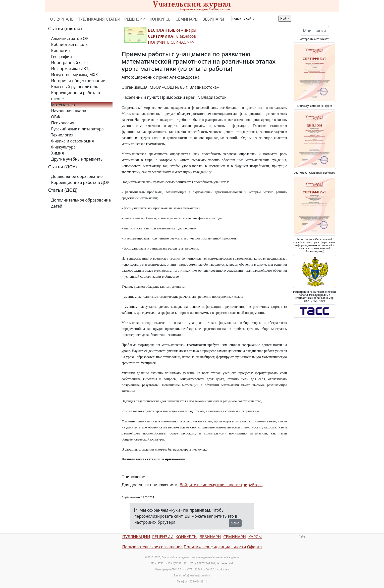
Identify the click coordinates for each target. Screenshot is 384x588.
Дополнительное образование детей (81, 203)
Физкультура (64, 147)
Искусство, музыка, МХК (75, 75)
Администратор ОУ (70, 38)
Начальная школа (69, 111)
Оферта (255, 547)
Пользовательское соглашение (152, 547)
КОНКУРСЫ (161, 19)
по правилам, (197, 510)
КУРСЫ (255, 537)
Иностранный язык (70, 63)
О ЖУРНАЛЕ (62, 19)
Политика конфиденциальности (215, 547)
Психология (63, 123)
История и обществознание (78, 81)
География (62, 57)
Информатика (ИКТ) (70, 69)
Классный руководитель (75, 87)
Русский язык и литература (78, 129)
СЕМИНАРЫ (187, 19)
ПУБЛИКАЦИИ (136, 537)
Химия (58, 153)
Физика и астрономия (73, 141)
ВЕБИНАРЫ (213, 19)
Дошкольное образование (77, 176)
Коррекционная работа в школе (76, 96)
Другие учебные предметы (77, 159)
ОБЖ (56, 117)
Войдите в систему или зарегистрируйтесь (221, 485)
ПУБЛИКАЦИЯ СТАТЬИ (99, 19)
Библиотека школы (70, 44)
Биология (61, 51)
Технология (62, 135)
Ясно (235, 523)
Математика (63, 105)
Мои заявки (314, 31)
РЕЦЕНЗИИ (135, 19)
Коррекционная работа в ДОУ (80, 182)
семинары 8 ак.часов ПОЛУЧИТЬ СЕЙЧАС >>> (172, 36)
